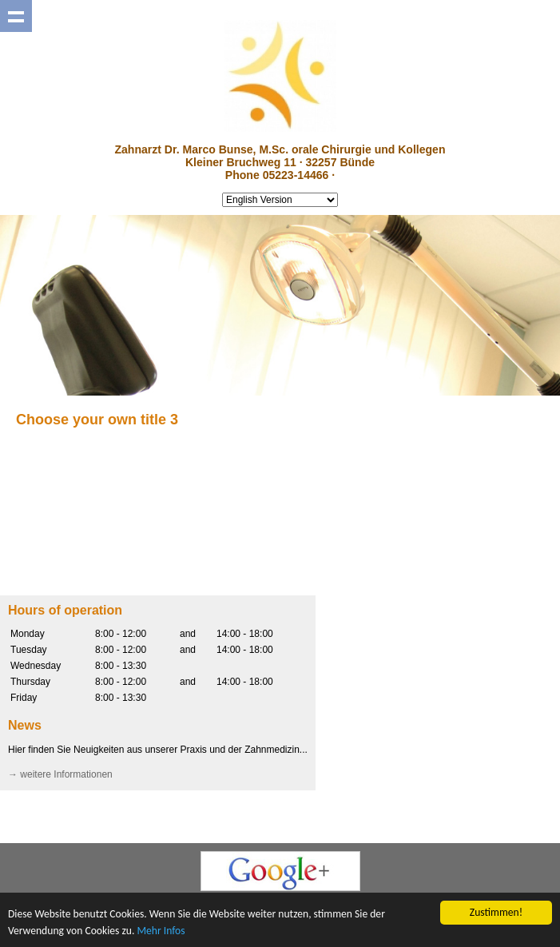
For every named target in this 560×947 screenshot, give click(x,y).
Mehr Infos (161, 931)
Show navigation (16, 16)
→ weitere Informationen (60, 774)
